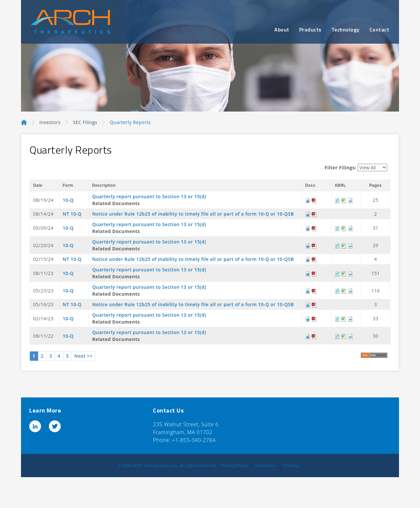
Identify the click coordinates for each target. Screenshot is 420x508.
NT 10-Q (72, 214)
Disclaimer (266, 466)
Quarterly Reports (130, 122)
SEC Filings (85, 122)
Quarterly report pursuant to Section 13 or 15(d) (149, 196)
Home (24, 122)
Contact (379, 30)
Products (310, 30)
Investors (50, 122)
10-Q (68, 200)
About (282, 30)
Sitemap (291, 466)
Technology (346, 30)
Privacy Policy (235, 466)
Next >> (84, 356)
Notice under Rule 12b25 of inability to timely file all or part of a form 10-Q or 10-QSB (193, 214)
